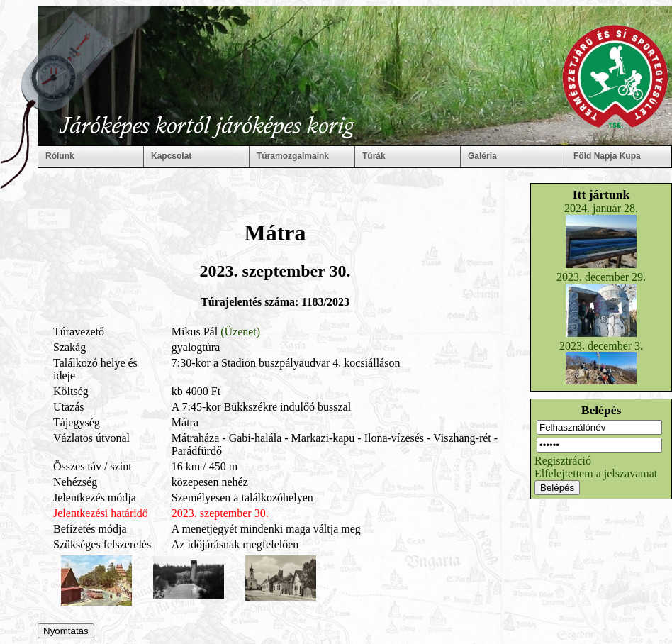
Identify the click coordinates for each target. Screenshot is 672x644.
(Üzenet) (240, 332)
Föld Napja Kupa (607, 156)
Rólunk (60, 156)
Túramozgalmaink (293, 156)
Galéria (482, 156)
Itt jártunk (601, 194)
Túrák (374, 156)
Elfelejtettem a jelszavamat (596, 473)
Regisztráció (563, 461)
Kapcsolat (171, 156)
